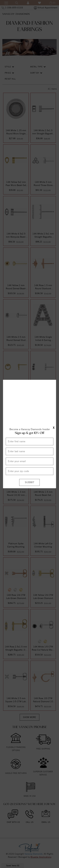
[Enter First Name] (29, 445)
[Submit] (30, 486)
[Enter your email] (29, 465)
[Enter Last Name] (29, 455)
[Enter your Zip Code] (29, 475)
